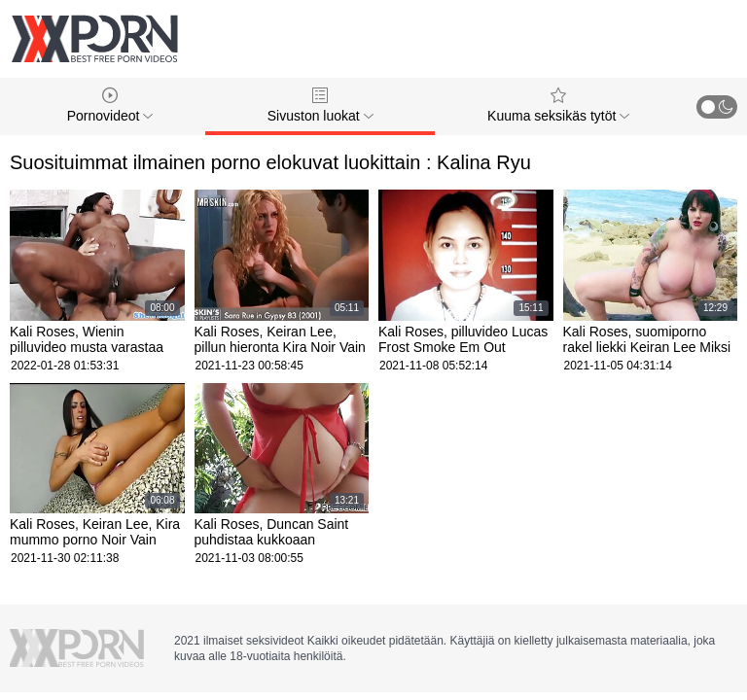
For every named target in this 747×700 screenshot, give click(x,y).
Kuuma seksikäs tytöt (558, 105)
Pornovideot (110, 105)
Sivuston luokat (320, 105)
